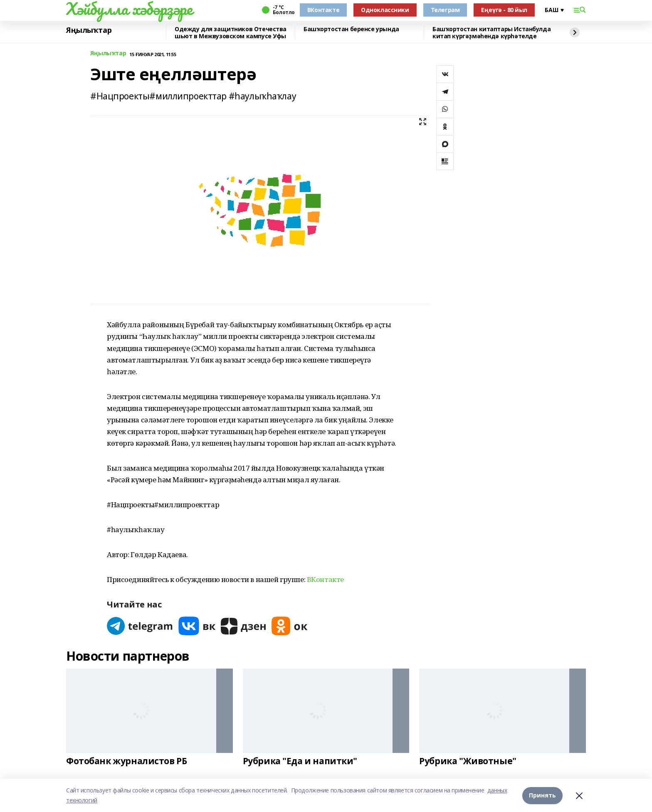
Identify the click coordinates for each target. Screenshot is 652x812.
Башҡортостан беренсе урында (351, 29)
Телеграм (445, 10)
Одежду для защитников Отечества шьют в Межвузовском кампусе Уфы (231, 33)
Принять (542, 795)
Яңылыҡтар (89, 30)
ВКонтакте (323, 10)
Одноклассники (385, 10)
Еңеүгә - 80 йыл (504, 10)
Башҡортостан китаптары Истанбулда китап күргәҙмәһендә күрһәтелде (491, 33)
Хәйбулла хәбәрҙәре (129, 9)
